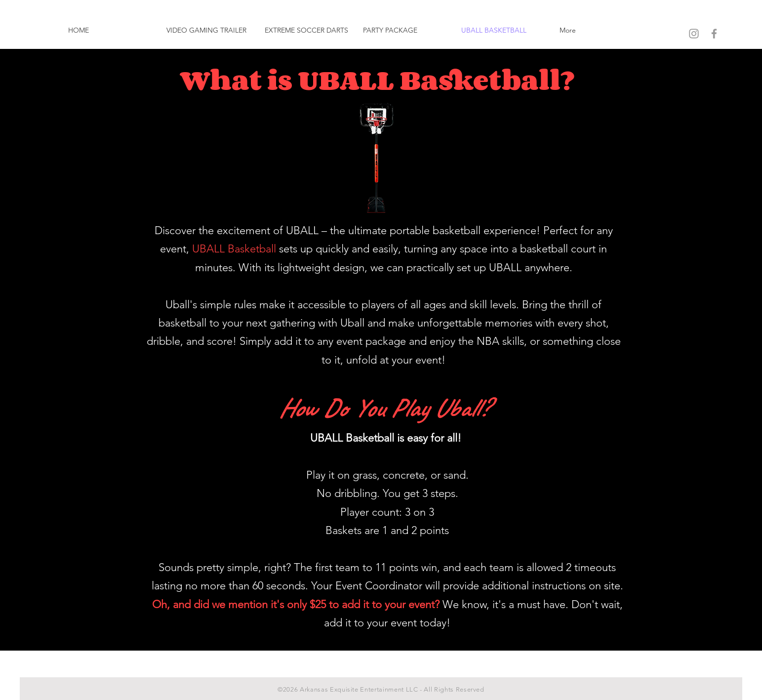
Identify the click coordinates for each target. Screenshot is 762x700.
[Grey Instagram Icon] (694, 34)
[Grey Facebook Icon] (714, 34)
